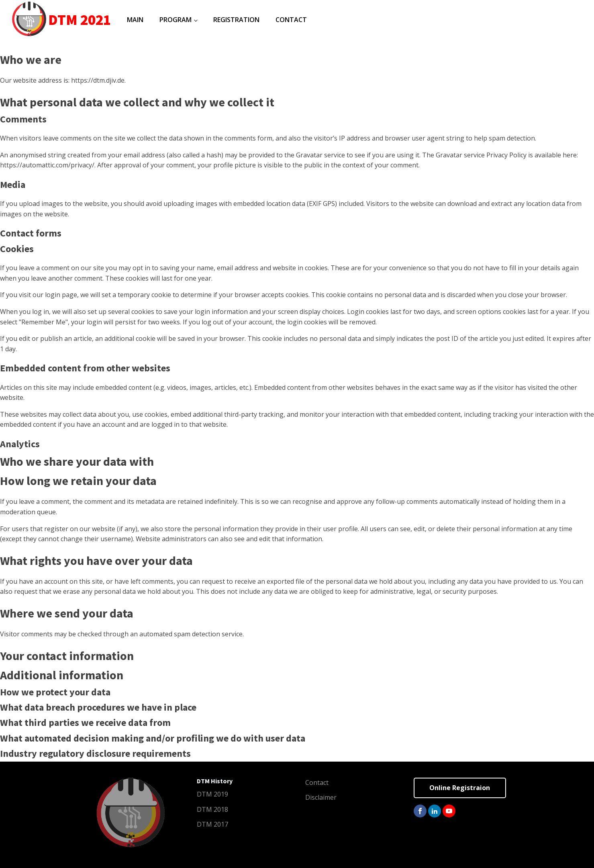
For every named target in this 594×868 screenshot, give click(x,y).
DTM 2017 (212, 824)
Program (176, 20)
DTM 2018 (212, 809)
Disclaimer (321, 797)
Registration (236, 20)
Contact (291, 20)
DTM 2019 (212, 794)
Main (135, 20)
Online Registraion (460, 788)
